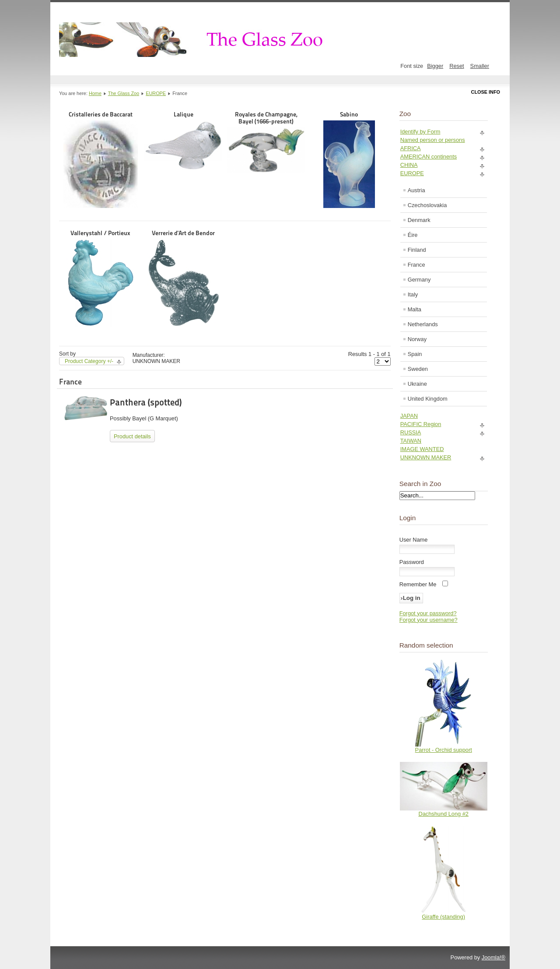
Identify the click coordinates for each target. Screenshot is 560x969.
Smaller (480, 66)
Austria (416, 190)
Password (412, 562)
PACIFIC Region (421, 424)
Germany (419, 280)
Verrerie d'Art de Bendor (184, 278)
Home (95, 93)
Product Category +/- (89, 361)
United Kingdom (428, 399)
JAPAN (409, 416)
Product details (132, 436)
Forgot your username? (429, 620)
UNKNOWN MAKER (426, 457)
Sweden (418, 369)
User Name (414, 540)
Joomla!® (493, 957)
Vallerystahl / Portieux (100, 278)
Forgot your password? (428, 613)
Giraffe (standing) (443, 917)
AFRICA (411, 148)
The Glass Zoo (124, 93)
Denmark (419, 220)
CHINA (409, 165)
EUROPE (156, 93)
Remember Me (418, 584)
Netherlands (423, 324)
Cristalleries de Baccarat (101, 159)
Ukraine (417, 384)
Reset (457, 66)
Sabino (349, 159)
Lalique (183, 141)
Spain (415, 354)
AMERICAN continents (429, 157)
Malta (415, 309)
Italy (413, 294)
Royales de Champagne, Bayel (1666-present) (266, 142)
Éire (413, 235)
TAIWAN (411, 441)
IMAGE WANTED (422, 449)
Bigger (435, 66)
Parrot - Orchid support (444, 750)
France (416, 265)
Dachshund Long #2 (443, 814)
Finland (417, 250)
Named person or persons (433, 140)
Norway (417, 339)
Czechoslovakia (427, 205)
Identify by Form (420, 132)
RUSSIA (411, 432)
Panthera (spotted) (146, 402)
